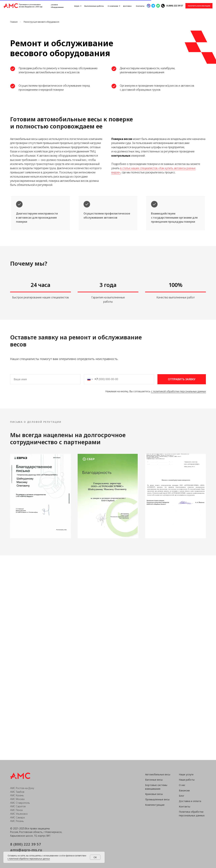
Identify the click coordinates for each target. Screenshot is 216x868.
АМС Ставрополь (20, 803)
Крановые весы (154, 794)
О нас (182, 785)
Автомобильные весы (158, 774)
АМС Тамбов (17, 792)
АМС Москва (17, 799)
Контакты (185, 806)
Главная (14, 22)
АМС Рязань (17, 821)
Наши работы (187, 780)
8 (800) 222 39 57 (175, 6)
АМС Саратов (18, 806)
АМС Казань (17, 795)
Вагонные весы (154, 780)
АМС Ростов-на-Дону (22, 788)
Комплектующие (155, 805)
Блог (182, 796)
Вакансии (184, 790)
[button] (199, 6)
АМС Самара (17, 817)
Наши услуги (186, 774)
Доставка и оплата (190, 801)
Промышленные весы (157, 799)
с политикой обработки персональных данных (178, 391)
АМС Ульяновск (19, 814)
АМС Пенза (16, 810)
